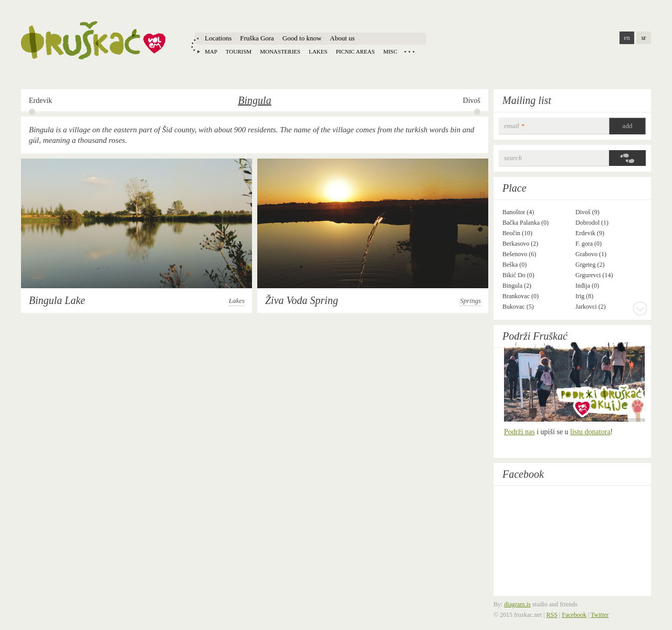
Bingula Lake (57, 300)
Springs (470, 301)
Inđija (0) (587, 286)
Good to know (302, 38)
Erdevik (40, 101)
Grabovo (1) (591, 254)
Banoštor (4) (518, 212)
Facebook (523, 474)
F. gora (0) (589, 244)
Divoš (472, 101)
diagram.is (517, 604)
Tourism (239, 51)
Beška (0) (514, 265)
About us (342, 38)
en (627, 38)
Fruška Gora (257, 38)
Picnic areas (355, 51)
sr (644, 38)
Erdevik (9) (590, 233)
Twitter (600, 615)
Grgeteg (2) (590, 265)
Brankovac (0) (521, 296)
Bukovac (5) (518, 307)
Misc (390, 51)
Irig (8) (584, 296)
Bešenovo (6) (519, 254)
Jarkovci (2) (591, 307)
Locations (218, 38)
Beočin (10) (517, 233)
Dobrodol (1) (592, 223)
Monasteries (280, 51)
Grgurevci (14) (594, 275)
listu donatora (590, 432)
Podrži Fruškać (535, 336)
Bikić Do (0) (518, 275)
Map (211, 51)
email (514, 126)
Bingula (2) (517, 286)
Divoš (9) (587, 212)
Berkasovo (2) (520, 244)
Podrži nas (519, 432)
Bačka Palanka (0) (526, 223)
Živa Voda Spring (302, 300)
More (640, 308)
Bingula (254, 100)
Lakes (318, 51)
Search (513, 158)
